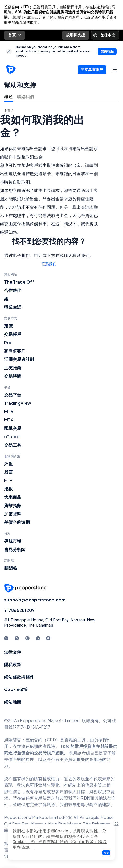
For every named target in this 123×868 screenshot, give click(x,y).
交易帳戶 (13, 335)
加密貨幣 (13, 514)
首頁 (14, 36)
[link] (9, 52)
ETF (8, 481)
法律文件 (13, 652)
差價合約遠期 (17, 523)
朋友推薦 (13, 368)
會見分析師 (15, 550)
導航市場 (13, 541)
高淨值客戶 (15, 351)
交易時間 (13, 376)
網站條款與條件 (19, 677)
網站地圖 (13, 702)
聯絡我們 (25, 97)
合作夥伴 (13, 291)
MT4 (9, 420)
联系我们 (49, 265)
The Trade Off (19, 282)
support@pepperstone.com (35, 600)
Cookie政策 (16, 690)
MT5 (9, 412)
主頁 (7, 111)
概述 (8, 97)
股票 (8, 473)
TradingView (18, 404)
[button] (106, 853)
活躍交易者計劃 (19, 360)
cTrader (13, 437)
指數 (8, 489)
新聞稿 (11, 569)
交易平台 (13, 395)
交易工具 (13, 445)
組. (7, 299)
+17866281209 (20, 611)
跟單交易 (13, 429)
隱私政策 (13, 665)
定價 (8, 326)
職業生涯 (13, 307)
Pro (8, 343)
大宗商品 (13, 498)
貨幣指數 (13, 506)
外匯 (8, 464)
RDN (85, 798)
